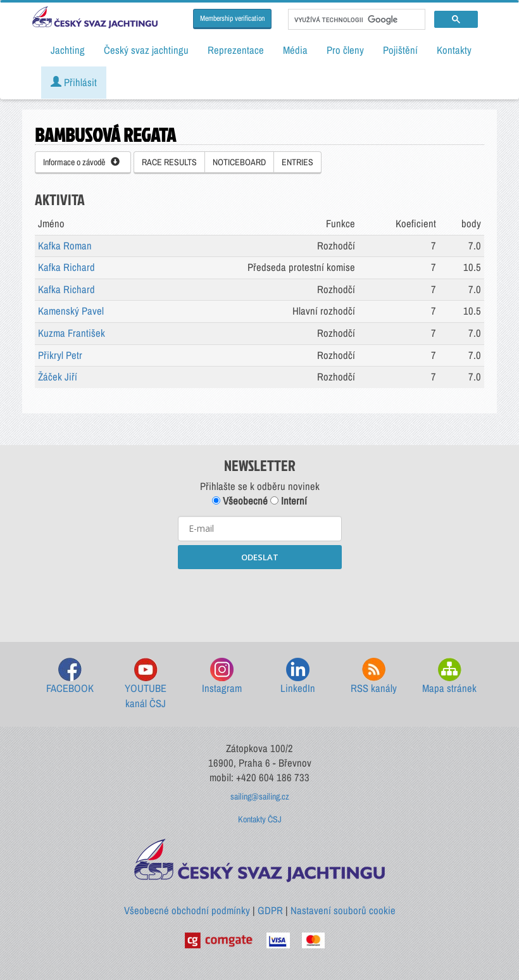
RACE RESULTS (169, 162)
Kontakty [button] (454, 50)
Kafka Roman (65, 246)
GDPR (270, 910)
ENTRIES (297, 162)
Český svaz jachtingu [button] (146, 50)
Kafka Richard (66, 267)
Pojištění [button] (400, 50)
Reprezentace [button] (236, 50)
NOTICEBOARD (239, 162)
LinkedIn (298, 676)
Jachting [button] (68, 50)
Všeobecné (240, 501)
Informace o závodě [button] (81, 162)
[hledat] (355, 20)
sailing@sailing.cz (260, 796)
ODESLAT (260, 557)
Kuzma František (72, 333)
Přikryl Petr (60, 355)
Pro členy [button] (345, 50)
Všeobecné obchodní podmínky (187, 910)
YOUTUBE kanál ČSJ (146, 684)
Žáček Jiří (58, 377)
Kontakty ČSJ (260, 819)
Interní (289, 501)
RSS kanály (374, 676)
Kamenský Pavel (71, 311)
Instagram (222, 676)
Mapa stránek (449, 676)
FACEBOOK (70, 676)
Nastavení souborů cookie (343, 910)
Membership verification (232, 18)
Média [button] (295, 50)
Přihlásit (74, 82)
